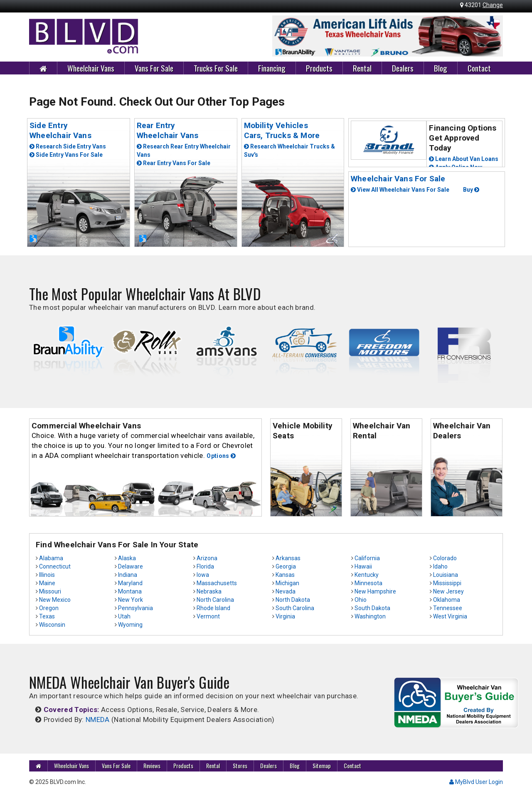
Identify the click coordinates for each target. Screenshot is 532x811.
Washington (370, 616)
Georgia (286, 566)
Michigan (287, 583)
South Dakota (372, 608)
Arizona (207, 558)
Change (493, 5)
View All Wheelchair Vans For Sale (400, 190)
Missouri (50, 591)
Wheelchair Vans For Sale (398, 179)
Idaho (440, 566)
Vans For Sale (154, 68)
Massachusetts (217, 583)
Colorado (445, 558)
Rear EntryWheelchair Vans (168, 130)
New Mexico (55, 600)
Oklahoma (447, 600)
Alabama (51, 558)
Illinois (47, 575)
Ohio (361, 600)
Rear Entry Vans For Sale (174, 163)
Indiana (128, 575)
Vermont (208, 616)
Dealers (403, 68)
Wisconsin (52, 625)
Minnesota (368, 583)
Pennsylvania (135, 608)
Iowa (203, 575)
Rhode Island (213, 608)
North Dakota (293, 600)
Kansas (285, 575)
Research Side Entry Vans (68, 146)
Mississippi (447, 583)
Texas (47, 616)
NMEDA (98, 720)
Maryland (130, 583)
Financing (272, 68)
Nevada (286, 591)
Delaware (131, 566)
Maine (47, 583)
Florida (205, 566)
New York (131, 600)
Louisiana (446, 575)
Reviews (152, 765)
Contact (479, 68)
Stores (240, 765)
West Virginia (450, 616)
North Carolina (215, 600)
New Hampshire (375, 591)
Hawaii (363, 566)
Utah (124, 616)
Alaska (127, 558)
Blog (441, 68)
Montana (130, 591)
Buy (471, 190)
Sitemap (322, 765)
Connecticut (55, 566)
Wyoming (130, 625)
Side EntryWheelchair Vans (60, 130)
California (367, 558)
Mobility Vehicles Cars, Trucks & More (282, 130)
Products (319, 68)
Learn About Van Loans (464, 159)
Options (221, 456)
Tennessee (448, 608)
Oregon (49, 608)
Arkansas (288, 558)
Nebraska (209, 591)
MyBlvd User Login (476, 782)
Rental (362, 68)
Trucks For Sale (216, 68)
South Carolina (295, 608)
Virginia (285, 616)
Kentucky (367, 575)
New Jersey (448, 591)
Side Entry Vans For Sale (66, 155)
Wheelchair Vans (91, 68)
